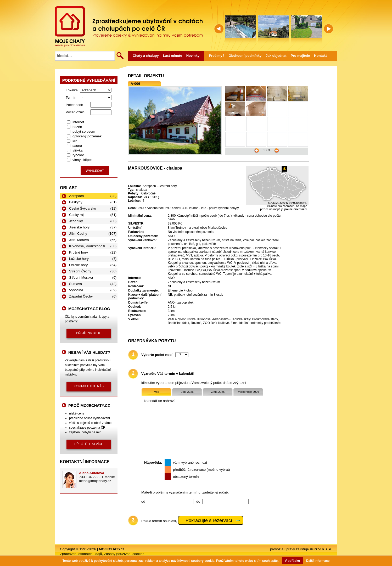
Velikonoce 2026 (248, 392)
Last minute (173, 56)
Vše (157, 392)
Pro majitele (300, 56)
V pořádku (292, 561)
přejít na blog (89, 333)
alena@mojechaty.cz (95, 481)
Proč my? (217, 56)
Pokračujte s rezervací (209, 520)
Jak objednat (276, 56)
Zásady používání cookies (124, 554)
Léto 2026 (187, 392)
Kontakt (320, 56)
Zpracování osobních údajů (81, 554)
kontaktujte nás (89, 386)
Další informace (318, 561)
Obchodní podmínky (245, 56)
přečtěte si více (89, 444)
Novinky (193, 56)
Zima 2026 (218, 392)
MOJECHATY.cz (70, 27)
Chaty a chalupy (146, 56)
